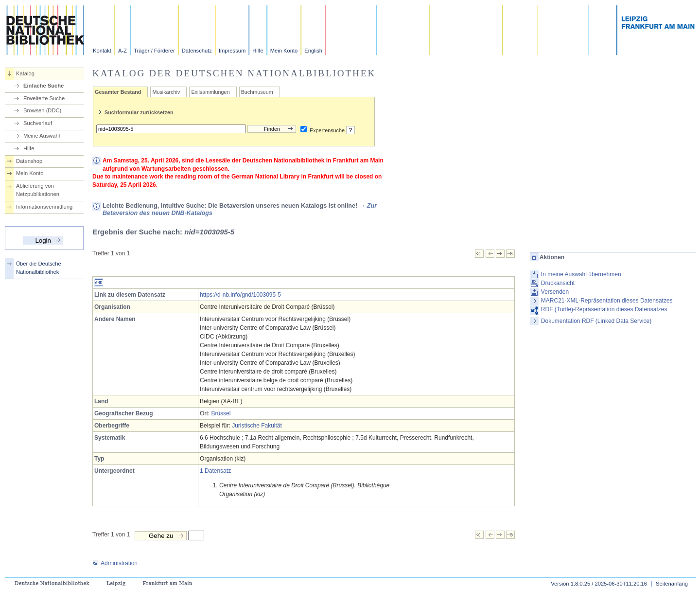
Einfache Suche (44, 86)
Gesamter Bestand (118, 92)
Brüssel (221, 413)
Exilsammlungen (210, 92)
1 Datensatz (215, 471)
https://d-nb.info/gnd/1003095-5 (240, 295)
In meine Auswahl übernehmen (581, 274)
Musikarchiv (166, 92)
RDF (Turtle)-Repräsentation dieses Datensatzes (604, 309)
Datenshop (29, 161)
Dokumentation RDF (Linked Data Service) (596, 321)
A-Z (122, 51)
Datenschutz (197, 51)
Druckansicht (558, 283)
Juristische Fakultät (257, 426)
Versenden (555, 292)
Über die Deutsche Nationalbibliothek (39, 268)
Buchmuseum (257, 92)
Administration (115, 563)
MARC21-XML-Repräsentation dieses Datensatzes (607, 301)
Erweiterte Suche (44, 98)
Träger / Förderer (154, 51)
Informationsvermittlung (44, 207)
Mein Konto (284, 51)
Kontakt (102, 51)
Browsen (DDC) (42, 110)
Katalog (25, 73)
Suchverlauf (38, 123)
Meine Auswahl (42, 136)
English (313, 51)
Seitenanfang (672, 584)
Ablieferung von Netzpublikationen (38, 190)
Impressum (232, 51)
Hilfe (258, 51)
